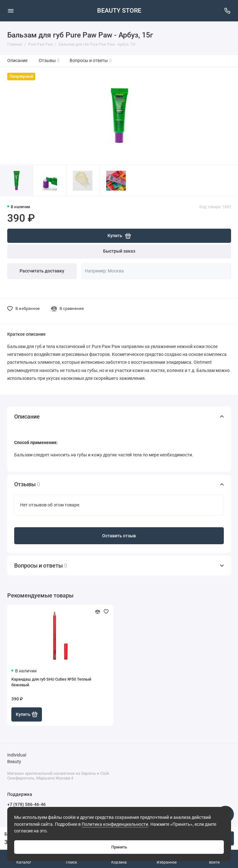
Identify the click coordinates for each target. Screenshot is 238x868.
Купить (27, 714)
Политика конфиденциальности (115, 824)
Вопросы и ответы (91, 61)
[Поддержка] (228, 11)
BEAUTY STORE (119, 11)
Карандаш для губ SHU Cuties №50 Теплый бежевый (51, 682)
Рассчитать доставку (42, 271)
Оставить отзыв (119, 536)
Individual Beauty (17, 759)
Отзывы (49, 61)
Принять (119, 847)
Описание (17, 61)
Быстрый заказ (119, 251)
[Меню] (11, 11)
